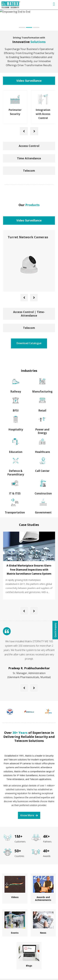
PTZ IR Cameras (20, 237)
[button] (22, 27)
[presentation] (24, 131)
